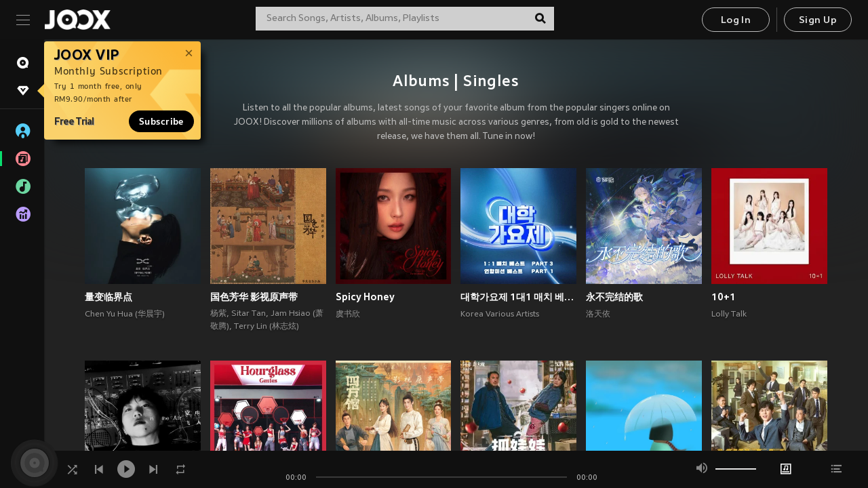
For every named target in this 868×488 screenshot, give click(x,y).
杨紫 (218, 314)
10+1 (724, 297)
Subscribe (161, 121)
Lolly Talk (729, 314)
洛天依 (598, 314)
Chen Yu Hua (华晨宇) (125, 314)
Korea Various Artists (500, 314)
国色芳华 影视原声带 (254, 297)
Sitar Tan (249, 314)
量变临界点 (108, 297)
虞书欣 (348, 314)
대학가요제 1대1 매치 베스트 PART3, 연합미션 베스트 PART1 (518, 297)
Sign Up (818, 21)
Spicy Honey (365, 297)
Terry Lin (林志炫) (267, 327)
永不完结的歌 (614, 297)
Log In (736, 21)
